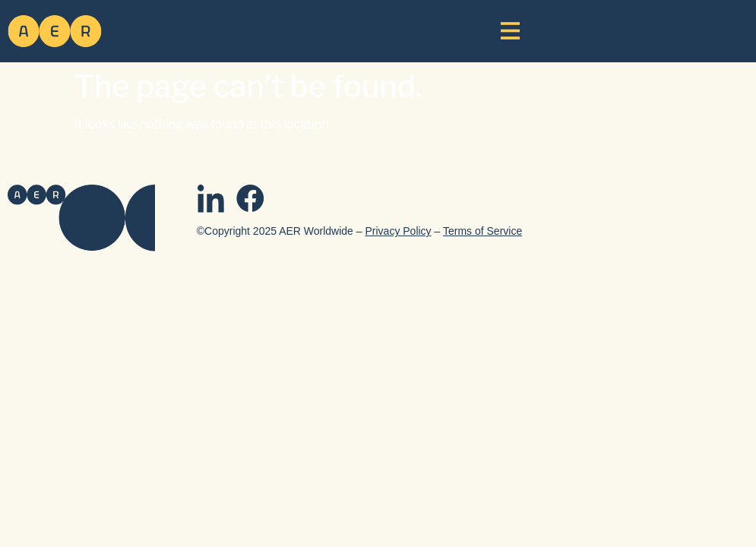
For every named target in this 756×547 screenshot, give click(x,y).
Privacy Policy (398, 231)
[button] (511, 30)
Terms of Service (482, 231)
